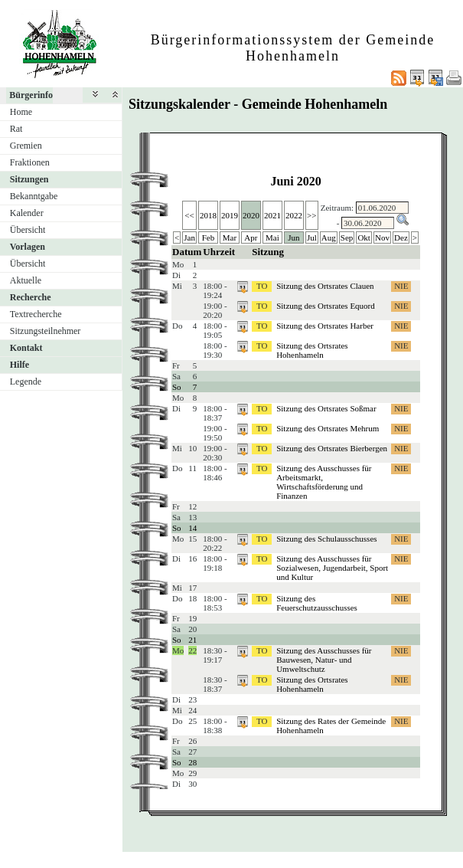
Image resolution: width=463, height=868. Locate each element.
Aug (329, 237)
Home (21, 112)
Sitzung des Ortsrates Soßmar (326, 408)
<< (189, 215)
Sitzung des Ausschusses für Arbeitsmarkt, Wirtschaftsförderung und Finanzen (324, 482)
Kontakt (26, 348)
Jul (312, 237)
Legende (26, 382)
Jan (189, 237)
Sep (347, 237)
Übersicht (28, 230)
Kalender (27, 213)
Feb (209, 237)
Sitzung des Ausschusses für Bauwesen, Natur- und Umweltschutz (324, 660)
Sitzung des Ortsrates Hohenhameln (312, 350)
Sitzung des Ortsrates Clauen (325, 286)
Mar (230, 237)
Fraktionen (30, 162)
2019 (230, 215)
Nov (382, 237)
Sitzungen (29, 179)
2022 (294, 215)
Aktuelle (26, 280)
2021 (272, 215)
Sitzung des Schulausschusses (326, 539)
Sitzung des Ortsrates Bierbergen (332, 448)
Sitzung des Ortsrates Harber (325, 326)
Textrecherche (36, 314)
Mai (272, 237)
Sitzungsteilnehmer (46, 331)
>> (311, 215)
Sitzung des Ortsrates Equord (326, 306)
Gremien (26, 146)
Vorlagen (28, 247)
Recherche (31, 297)
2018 (208, 215)
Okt (364, 237)
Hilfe (20, 365)
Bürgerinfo (31, 95)
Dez (401, 237)
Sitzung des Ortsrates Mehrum (328, 428)
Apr (251, 237)
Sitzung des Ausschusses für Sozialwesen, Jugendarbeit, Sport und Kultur (332, 568)
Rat (16, 129)
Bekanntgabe (34, 196)
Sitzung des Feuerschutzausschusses (317, 603)
